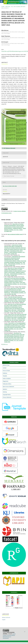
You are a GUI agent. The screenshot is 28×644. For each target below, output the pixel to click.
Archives (8, 7)
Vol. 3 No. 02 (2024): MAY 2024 (18, 7)
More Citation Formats (9, 176)
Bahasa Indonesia (6, 617)
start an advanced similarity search (15, 234)
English (4, 620)
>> (7, 344)
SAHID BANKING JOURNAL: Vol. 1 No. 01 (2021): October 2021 (15, 329)
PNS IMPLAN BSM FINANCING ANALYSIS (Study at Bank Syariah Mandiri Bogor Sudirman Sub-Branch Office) (15, 298)
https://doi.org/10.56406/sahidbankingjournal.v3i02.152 (15, 51)
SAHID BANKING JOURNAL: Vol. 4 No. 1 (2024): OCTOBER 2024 (15, 230)
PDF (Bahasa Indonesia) (9, 148)
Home (3, 7)
